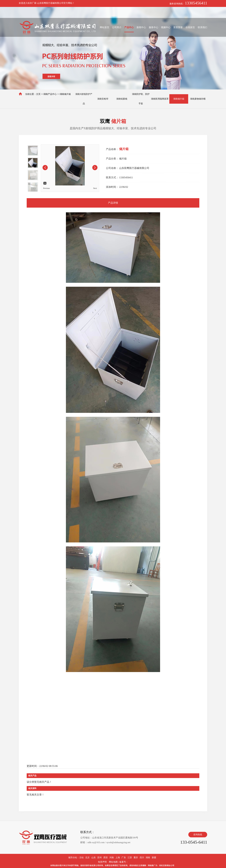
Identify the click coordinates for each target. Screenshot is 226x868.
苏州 (100, 858)
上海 (118, 858)
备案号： (124, 862)
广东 (124, 858)
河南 (112, 858)
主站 (81, 858)
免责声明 (102, 862)
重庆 (136, 858)
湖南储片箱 (65, 94)
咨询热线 (198, 835)
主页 (38, 94)
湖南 (148, 858)
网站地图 (113, 862)
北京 (87, 858)
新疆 (154, 858)
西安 (106, 858)
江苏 (130, 858)
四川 (142, 858)
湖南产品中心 (50, 94)
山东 (94, 858)
